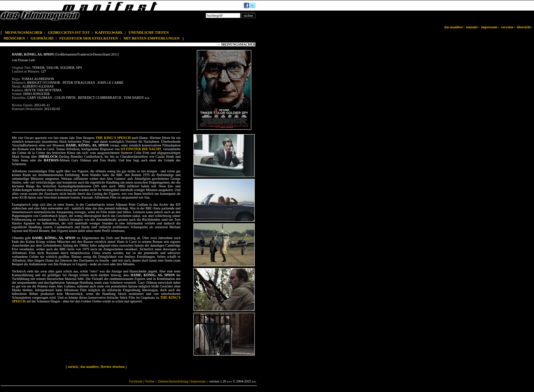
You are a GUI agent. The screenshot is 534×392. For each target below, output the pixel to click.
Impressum (198, 381)
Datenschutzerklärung (173, 381)
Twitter (150, 381)
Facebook (136, 381)
